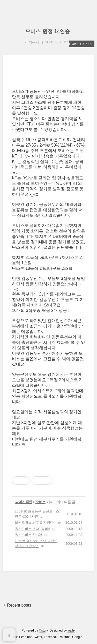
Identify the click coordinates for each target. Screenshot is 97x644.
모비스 (40, 502)
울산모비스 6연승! (28, 535)
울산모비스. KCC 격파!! (32, 529)
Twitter (38, 637)
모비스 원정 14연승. (48, 31)
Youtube (65, 637)
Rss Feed (20, 637)
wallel (71, 630)
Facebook (51, 637)
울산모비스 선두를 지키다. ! (36, 523)
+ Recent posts (17, 605)
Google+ (78, 637)
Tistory (43, 630)
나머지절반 (24, 502)
